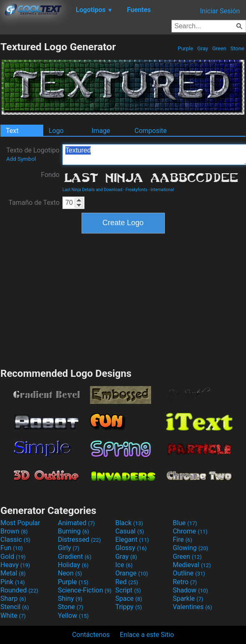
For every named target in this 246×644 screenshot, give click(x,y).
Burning (73, 531)
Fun (12, 548)
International (162, 190)
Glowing (190, 548)
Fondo (50, 175)
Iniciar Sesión (220, 11)
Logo (56, 131)
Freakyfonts (137, 190)
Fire (183, 540)
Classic (15, 540)
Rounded (19, 590)
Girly (69, 548)
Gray (203, 48)
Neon (70, 573)
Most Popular (20, 523)
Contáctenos (91, 635)
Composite (151, 131)
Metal (13, 573)
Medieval (192, 565)
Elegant (132, 540)
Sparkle (188, 599)
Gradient (75, 557)
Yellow (73, 616)
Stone (237, 48)
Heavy (15, 565)
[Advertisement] (123, 300)
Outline (189, 573)
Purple (186, 48)
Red (127, 582)
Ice (124, 565)
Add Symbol (21, 159)
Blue (185, 523)
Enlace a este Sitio (147, 635)
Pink (13, 582)
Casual (130, 531)
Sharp (13, 599)
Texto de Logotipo (33, 154)
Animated (76, 523)
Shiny (70, 599)
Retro (185, 582)
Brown (14, 531)
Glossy (131, 548)
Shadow (190, 590)
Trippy (129, 607)
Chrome (190, 531)
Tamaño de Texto (34, 203)
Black (129, 523)
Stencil (15, 607)
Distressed (79, 540)
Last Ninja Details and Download (92, 190)
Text (12, 131)
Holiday (73, 565)
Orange (132, 573)
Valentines (193, 607)
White (13, 616)
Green (219, 48)
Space (129, 599)
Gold (13, 557)
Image (101, 131)
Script (128, 590)
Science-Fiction (85, 590)
